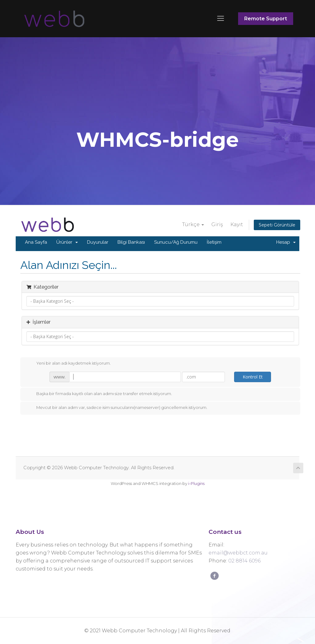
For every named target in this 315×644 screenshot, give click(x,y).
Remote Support (266, 19)
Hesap (286, 242)
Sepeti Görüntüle (277, 225)
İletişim (214, 242)
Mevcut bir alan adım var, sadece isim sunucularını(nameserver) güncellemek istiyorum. (117, 408)
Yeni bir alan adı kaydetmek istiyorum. (69, 363)
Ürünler (67, 242)
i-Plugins (196, 483)
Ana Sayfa (36, 242)
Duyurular (98, 242)
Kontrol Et (253, 377)
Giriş (217, 224)
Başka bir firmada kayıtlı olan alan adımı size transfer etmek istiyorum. (99, 394)
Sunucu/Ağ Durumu (176, 242)
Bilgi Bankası (131, 242)
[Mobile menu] (221, 18)
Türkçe (193, 224)
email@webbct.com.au (238, 553)
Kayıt (237, 224)
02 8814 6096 (244, 561)
